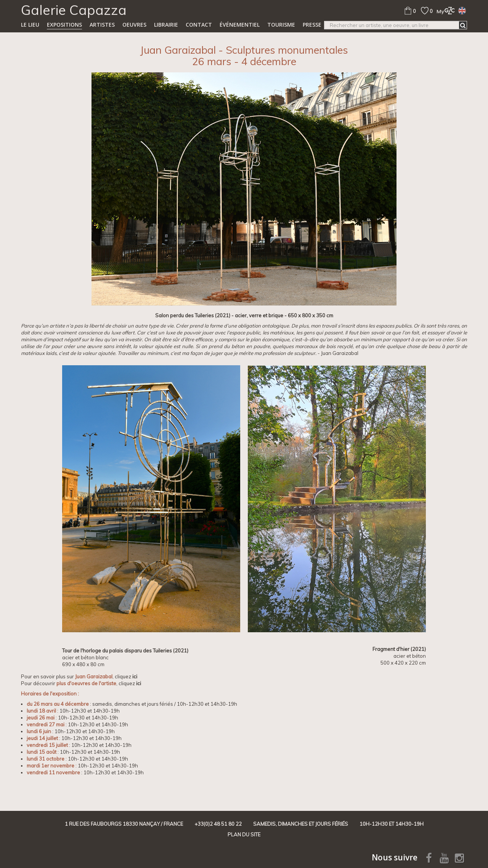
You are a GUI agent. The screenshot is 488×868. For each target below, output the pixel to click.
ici (135, 676)
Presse (312, 25)
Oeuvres (134, 25)
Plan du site (244, 834)
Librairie (166, 25)
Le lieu (30, 25)
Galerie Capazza (74, 10)
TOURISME (281, 25)
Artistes (102, 25)
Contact (199, 25)
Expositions (64, 25)
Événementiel (240, 25)
